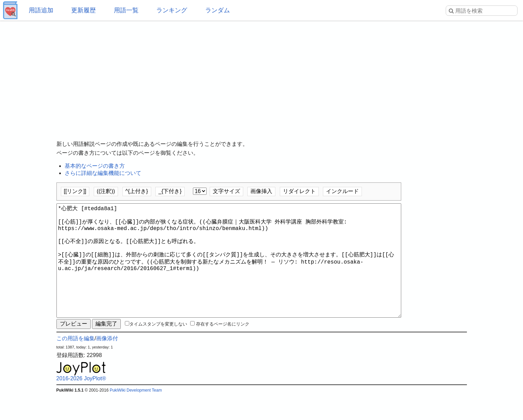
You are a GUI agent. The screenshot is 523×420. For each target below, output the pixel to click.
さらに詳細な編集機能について (103, 173)
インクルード (342, 191)
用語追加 (41, 10)
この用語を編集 (76, 363)
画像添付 (107, 363)
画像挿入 (261, 191)
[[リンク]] (75, 191)
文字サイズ (226, 191)
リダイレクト (299, 191)
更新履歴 (83, 10)
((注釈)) (106, 191)
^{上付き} (137, 191)
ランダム (218, 10)
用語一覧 (126, 10)
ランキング (172, 10)
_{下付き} (170, 191)
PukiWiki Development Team (136, 415)
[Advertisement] (262, 75)
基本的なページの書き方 (95, 166)
